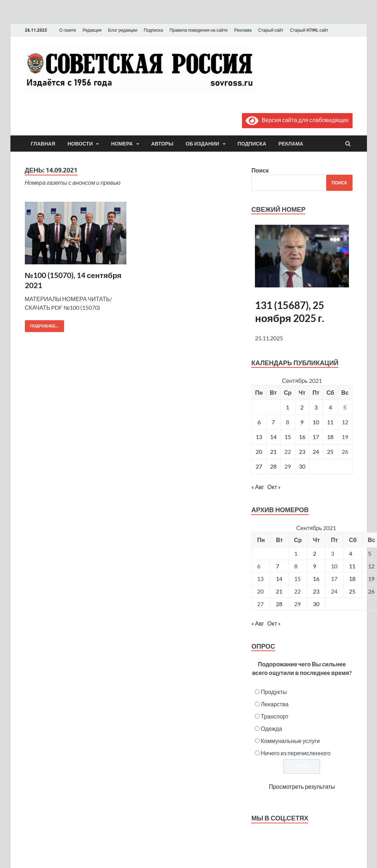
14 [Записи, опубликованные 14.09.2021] (273, 437)
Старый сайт (271, 30)
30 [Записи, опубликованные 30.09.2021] (302, 466)
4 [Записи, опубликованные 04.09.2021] (330, 407)
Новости (80, 144)
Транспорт (275, 716)
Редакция (92, 30)
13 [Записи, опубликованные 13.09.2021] (259, 437)
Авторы (162, 144)
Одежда (271, 728)
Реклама (243, 30)
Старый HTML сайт (309, 30)
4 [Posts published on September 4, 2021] (351, 553)
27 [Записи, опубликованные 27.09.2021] (259, 466)
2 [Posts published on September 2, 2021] (315, 553)
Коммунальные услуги (290, 741)
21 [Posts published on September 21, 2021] (279, 591)
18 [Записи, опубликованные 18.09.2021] (330, 437)
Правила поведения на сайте (199, 30)
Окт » (274, 487)
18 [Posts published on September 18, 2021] (352, 579)
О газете (68, 30)
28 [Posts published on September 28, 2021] (279, 604)
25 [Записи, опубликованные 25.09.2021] (330, 451)
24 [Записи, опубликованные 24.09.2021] (316, 451)
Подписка (153, 30)
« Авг (258, 487)
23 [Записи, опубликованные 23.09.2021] (302, 451)
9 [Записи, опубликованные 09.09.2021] (302, 422)
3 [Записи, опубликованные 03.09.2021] (316, 407)
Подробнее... (42, 324)
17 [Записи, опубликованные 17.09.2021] (316, 437)
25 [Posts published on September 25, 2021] (352, 591)
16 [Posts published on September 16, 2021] (316, 579)
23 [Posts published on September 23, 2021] (316, 591)
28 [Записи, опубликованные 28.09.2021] (273, 466)
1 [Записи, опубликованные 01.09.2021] (288, 407)
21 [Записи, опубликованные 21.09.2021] (273, 451)
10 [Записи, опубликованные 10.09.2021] (316, 422)
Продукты (274, 692)
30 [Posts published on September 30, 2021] (316, 604)
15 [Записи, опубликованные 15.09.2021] (288, 437)
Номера (122, 144)
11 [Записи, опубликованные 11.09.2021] (330, 422)
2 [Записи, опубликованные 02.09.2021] (302, 407)
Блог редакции (123, 30)
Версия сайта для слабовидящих (297, 120)
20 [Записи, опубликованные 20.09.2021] (259, 451)
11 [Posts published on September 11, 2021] (352, 566)
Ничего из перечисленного (296, 753)
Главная (43, 144)
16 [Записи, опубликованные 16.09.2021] (302, 437)
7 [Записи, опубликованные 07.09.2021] (273, 422)
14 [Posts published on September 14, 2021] (279, 579)
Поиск (260, 170)
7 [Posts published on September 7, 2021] (277, 566)
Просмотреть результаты (302, 786)
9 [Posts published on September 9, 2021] (315, 566)
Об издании (203, 144)
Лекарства (275, 704)
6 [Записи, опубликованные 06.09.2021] (259, 422)
